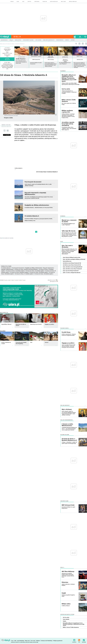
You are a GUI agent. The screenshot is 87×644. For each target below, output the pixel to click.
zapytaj (29, 2)
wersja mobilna (73, 2)
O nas (12, 641)
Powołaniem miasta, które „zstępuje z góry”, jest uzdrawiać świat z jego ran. (69, 129)
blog (18, 2)
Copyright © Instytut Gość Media (18, 642)
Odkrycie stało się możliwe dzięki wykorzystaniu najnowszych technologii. (71, 84)
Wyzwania (63, 216)
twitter (86, 44)
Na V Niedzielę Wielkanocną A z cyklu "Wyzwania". (68, 224)
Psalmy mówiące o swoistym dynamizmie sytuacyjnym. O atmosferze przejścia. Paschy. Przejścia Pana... (68, 116)
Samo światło (66, 619)
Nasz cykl (80, 57)
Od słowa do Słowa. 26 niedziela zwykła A (44, 274)
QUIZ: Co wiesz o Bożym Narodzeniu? (72, 273)
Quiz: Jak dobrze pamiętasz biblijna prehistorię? (74, 259)
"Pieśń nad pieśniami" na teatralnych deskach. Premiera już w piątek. (69, 92)
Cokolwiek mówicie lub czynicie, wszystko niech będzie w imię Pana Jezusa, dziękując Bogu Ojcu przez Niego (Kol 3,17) (7, 66)
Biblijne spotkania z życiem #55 (67, 111)
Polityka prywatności (58, 641)
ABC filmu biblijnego (68, 571)
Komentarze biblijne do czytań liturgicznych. (68, 508)
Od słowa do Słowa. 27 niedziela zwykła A (24, 274)
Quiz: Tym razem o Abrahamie (67, 246)
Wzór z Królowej (51, 60)
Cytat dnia (7, 62)
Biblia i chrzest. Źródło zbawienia (69, 101)
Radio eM (45, 2)
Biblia (17, 37)
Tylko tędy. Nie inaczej (69, 231)
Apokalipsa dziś (80, 60)
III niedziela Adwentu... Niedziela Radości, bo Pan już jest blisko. (39, 208)
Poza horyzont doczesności (33, 182)
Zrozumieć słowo (36, 57)
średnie (17, 280)
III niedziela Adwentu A (32, 216)
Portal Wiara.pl (19, 168)
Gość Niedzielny (54, 2)
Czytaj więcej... (22, 69)
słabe (13, 280)
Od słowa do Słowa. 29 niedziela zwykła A (39, 272)
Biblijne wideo (66, 604)
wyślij (5, 131)
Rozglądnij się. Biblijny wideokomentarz (37, 205)
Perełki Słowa (66, 332)
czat (23, 2)
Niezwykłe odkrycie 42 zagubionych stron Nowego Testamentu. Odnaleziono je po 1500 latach (69, 78)
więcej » (7, 70)
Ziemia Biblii (3, 331)
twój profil (80, 37)
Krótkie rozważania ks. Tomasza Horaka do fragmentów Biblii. (69, 335)
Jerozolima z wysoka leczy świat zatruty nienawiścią (68, 124)
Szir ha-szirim (66, 89)
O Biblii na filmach (66, 606)
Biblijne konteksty (51, 57)
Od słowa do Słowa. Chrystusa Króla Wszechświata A (26, 269)
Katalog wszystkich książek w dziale (68, 596)
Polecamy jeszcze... (65, 328)
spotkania (37, 2)
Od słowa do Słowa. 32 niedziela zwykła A (15, 271)
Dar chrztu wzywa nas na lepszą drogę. (69, 104)
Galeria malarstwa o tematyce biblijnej (68, 585)
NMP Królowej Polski (36, 60)
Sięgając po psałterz (68, 343)
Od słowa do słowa (65, 435)
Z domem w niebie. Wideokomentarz (67, 425)
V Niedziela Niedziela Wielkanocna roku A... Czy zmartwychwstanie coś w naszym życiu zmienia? (69, 429)
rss (79, 44)
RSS (79, 640)
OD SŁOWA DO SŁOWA (8, 238)
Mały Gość (63, 2)
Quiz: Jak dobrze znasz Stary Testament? (72, 269)
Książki (64, 593)
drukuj (8, 131)
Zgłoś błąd (84, 640)
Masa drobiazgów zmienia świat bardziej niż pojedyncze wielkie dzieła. (21, 62)
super (24, 280)
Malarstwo (65, 582)
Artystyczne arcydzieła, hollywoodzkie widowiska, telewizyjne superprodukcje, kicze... (68, 575)
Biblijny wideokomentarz (67, 420)
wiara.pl (6, 37)
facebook (83, 44)
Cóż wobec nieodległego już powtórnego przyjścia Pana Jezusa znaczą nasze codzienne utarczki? (39, 198)
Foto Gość (33, 641)
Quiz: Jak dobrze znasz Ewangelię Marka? (73, 267)
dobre (21, 280)
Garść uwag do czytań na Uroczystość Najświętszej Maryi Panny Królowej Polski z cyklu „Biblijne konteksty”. (69, 413)
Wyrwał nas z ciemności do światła (65, 61)
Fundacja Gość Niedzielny (46, 641)
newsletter (74, 640)
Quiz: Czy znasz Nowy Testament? (71, 271)
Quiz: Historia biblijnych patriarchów (72, 257)
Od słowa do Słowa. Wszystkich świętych (19, 272)
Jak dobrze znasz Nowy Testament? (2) (72, 263)
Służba (65, 621)
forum (12, 2)
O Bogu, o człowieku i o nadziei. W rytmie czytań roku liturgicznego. (69, 443)
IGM (15, 641)
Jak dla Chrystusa (21, 59)
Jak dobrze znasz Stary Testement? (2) (72, 265)
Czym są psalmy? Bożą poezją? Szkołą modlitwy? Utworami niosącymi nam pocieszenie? (68, 346)
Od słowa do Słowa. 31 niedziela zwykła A (35, 271)
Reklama (38, 641)
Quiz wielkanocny (67, 261)
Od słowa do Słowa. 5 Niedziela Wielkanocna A (69, 439)
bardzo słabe (8, 280)
